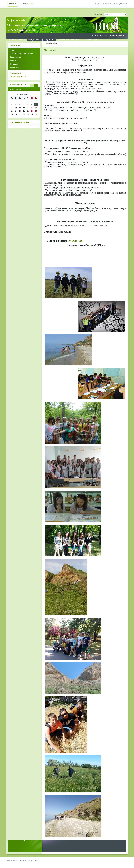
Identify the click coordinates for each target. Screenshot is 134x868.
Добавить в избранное (103, 4)
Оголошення (14, 64)
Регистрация (28, 4)
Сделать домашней (120, 4)
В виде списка (32, 86)
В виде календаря (36, 86)
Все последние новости (18, 77)
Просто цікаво (15, 68)
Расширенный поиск (17, 73)
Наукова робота (15, 57)
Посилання (13, 61)
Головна (13, 50)
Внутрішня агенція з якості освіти (21, 54)
